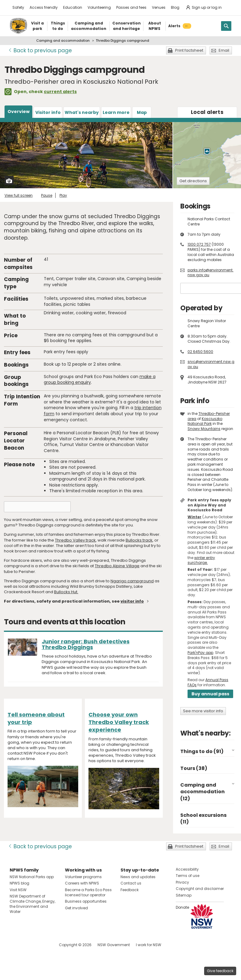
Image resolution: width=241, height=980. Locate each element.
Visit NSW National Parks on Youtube (41, 945)
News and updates (138, 877)
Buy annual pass (210, 694)
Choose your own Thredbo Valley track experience (119, 722)
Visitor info (48, 112)
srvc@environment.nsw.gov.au (211, 364)
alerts (207, 112)
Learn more (116, 112)
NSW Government (114, 945)
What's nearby (82, 112)
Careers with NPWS (82, 883)
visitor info (132, 601)
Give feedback (220, 971)
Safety (18, 7)
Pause (47, 195)
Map (142, 112)
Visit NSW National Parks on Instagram (28, 945)
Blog (175, 7)
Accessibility (187, 869)
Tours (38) (194, 768)
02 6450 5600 (200, 352)
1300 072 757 (199, 244)
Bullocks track (139, 540)
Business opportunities (86, 901)
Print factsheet (189, 50)
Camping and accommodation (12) (202, 792)
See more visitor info (203, 711)
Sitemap (184, 895)
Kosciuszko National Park (205, 421)
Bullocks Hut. (66, 592)
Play (63, 195)
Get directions (193, 181)
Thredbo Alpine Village (117, 566)
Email (224, 50)
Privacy (182, 882)
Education (73, 7)
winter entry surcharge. (201, 560)
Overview (19, 112)
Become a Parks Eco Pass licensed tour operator (88, 892)
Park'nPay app (200, 653)
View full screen (19, 195)
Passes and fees (131, 7)
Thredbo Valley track (75, 540)
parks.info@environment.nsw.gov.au (210, 273)
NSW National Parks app (32, 877)
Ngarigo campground (132, 581)
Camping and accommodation (63, 40)
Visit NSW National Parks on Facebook (15, 945)
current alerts (60, 92)
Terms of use (188, 876)
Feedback (130, 890)
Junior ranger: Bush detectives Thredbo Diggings (86, 644)
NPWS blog (19, 883)
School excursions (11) (203, 818)
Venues (159, 7)
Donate (182, 907)
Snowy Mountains (204, 429)
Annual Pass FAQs (208, 682)
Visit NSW (18, 890)
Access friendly (44, 7)
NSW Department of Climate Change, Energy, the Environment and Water (32, 904)
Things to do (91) (202, 751)
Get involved (76, 908)
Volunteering (99, 7)
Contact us (131, 883)
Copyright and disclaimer (200, 889)
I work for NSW (149, 945)
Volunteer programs (83, 877)
